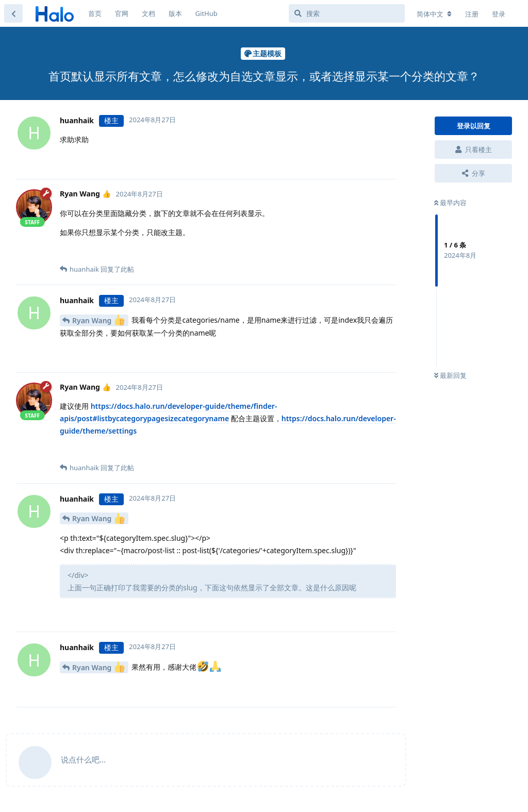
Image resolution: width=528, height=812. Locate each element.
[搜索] (347, 13)
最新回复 (450, 375)
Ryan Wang (98, 320)
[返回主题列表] (13, 13)
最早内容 (450, 203)
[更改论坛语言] (434, 14)
